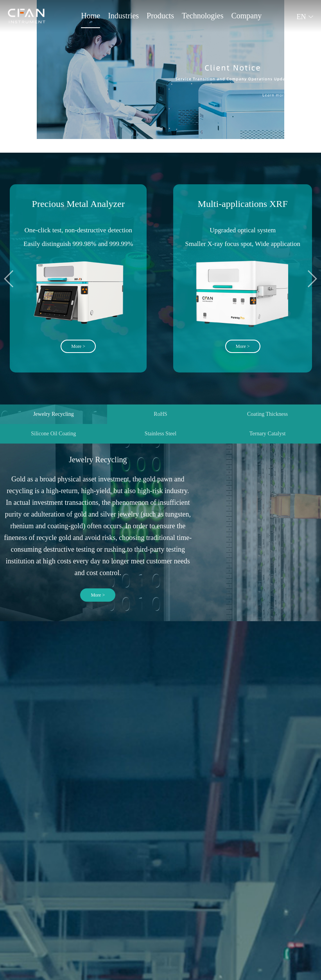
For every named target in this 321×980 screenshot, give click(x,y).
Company (246, 16)
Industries (123, 16)
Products (160, 16)
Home (91, 16)
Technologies (203, 16)
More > (98, 595)
